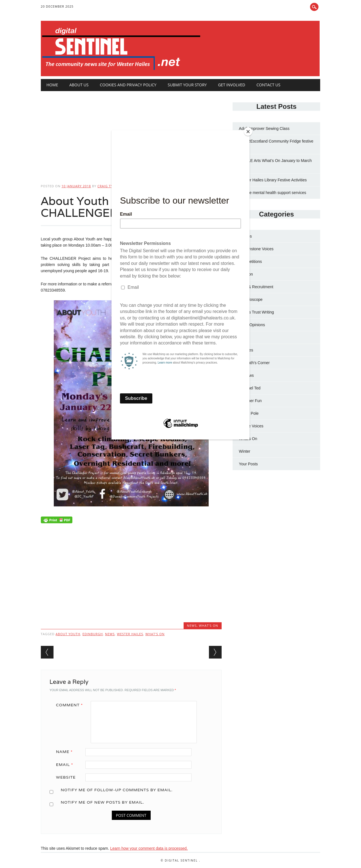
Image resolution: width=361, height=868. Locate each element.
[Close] (248, 132)
